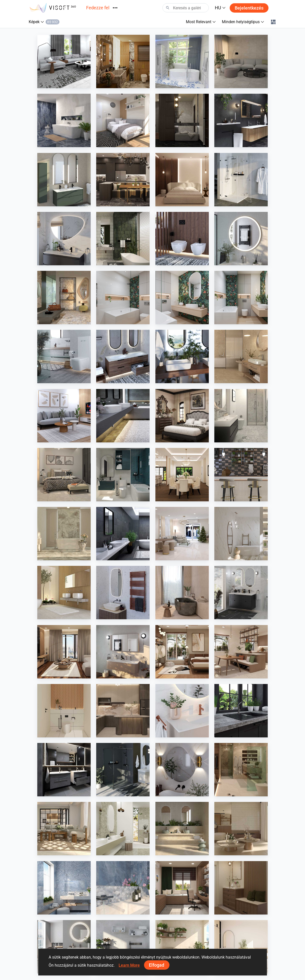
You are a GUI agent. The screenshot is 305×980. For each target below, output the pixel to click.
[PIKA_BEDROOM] (123, 120)
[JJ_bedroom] (182, 180)
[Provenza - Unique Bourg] (182, 593)
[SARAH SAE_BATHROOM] (241, 770)
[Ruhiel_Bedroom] (182, 652)
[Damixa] (182, 711)
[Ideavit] (123, 947)
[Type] (64, 239)
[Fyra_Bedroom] (241, 947)
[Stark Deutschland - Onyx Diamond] (64, 120)
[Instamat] (123, 593)
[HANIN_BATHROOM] (123, 475)
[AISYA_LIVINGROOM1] (241, 61)
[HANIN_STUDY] (182, 888)
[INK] (123, 652)
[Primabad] (64, 947)
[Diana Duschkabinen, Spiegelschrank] (241, 180)
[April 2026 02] (182, 298)
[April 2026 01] (241, 298)
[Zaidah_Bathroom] (64, 711)
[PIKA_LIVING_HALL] (182, 534)
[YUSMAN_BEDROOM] (64, 475)
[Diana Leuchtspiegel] (241, 239)
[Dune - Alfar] (123, 239)
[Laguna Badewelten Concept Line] (64, 770)
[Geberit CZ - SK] (182, 239)
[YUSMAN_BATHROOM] (241, 416)
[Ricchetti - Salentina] (241, 829)
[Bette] (182, 356)
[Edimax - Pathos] (123, 534)
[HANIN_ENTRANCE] (241, 888)
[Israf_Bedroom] (182, 416)
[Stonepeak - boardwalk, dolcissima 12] (241, 534)
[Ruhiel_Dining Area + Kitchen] (241, 652)
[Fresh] (182, 61)
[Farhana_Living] (64, 61)
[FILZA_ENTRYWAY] (182, 120)
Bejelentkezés (249, 8)
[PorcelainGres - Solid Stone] (241, 356)
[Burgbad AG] (123, 356)
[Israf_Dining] (182, 475)
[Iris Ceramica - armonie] (64, 829)
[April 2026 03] (123, 298)
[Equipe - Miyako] (241, 475)
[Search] (186, 8)
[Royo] (64, 180)
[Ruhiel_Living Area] (64, 652)
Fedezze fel (98, 8)
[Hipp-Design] (182, 770)
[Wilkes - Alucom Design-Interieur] (64, 593)
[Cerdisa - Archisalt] (64, 888)
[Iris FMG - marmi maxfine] (64, 534)
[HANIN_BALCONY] (182, 947)
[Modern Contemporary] (123, 61)
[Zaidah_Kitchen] (123, 711)
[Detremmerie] (241, 120)
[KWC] (123, 416)
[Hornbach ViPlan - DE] (241, 593)
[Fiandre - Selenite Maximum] (123, 829)
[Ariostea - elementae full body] (182, 829)
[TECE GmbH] (64, 356)
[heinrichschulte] (241, 711)
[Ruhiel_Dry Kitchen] (123, 180)
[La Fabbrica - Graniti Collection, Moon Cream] (64, 298)
